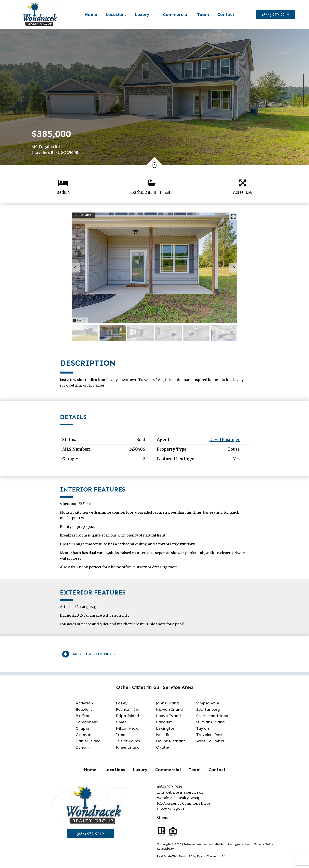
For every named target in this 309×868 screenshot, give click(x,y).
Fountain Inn (128, 709)
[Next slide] (234, 268)
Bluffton (83, 716)
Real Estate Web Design (174, 856)
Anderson (84, 703)
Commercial (174, 15)
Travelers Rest (209, 735)
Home (89, 15)
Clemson (83, 735)
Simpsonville (208, 703)
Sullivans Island (210, 722)
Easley (122, 703)
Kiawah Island (169, 709)
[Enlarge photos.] (233, 216)
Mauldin (163, 735)
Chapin (82, 728)
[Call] (273, 15)
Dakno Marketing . (211, 856)
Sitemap (164, 818)
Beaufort (84, 709)
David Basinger (225, 440)
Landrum (164, 722)
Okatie (162, 747)
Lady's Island (168, 716)
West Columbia (210, 741)
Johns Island (167, 703)
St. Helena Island (212, 716)
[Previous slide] (75, 268)
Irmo (121, 735)
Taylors (203, 728)
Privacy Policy (264, 844)
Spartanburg (208, 709)
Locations (114, 15)
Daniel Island (88, 741)
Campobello (87, 722)
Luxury (140, 770)
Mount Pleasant (171, 741)
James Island (128, 747)
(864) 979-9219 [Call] (90, 834)
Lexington (166, 728)
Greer (121, 722)
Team (201, 15)
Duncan (83, 747)
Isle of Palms (128, 741)
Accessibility (165, 849)
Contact (224, 15)
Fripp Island (127, 716)
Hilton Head (127, 728)
